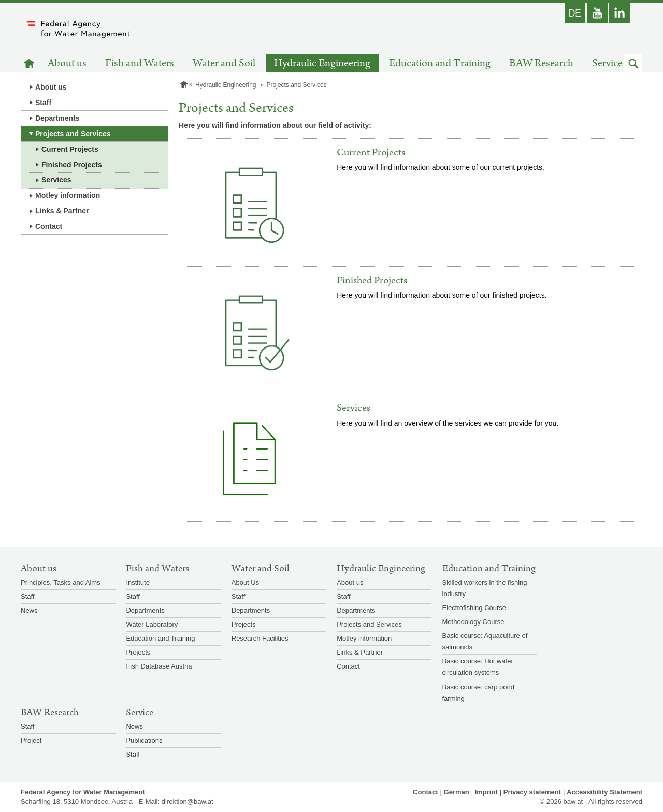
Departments (57, 118)
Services (56, 180)
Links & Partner (62, 211)
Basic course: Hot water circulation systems (478, 667)
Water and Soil (224, 63)
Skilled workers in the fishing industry (485, 588)
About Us (245, 582)
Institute (138, 582)
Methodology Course (473, 622)
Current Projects (70, 149)
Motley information (68, 195)
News (29, 610)
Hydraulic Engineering (322, 63)
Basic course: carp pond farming (478, 693)
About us (67, 63)
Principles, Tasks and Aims (61, 582)
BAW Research (541, 63)
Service (607, 63)
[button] (633, 63)
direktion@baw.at (188, 801)
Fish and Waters (140, 63)
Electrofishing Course (474, 608)
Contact (49, 226)
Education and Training (440, 63)
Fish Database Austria (159, 666)
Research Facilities (260, 638)
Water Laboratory (152, 624)
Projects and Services (73, 134)
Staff (43, 103)
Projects (138, 652)
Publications (144, 740)
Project (31, 740)
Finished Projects (72, 165)
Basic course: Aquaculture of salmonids (485, 641)
